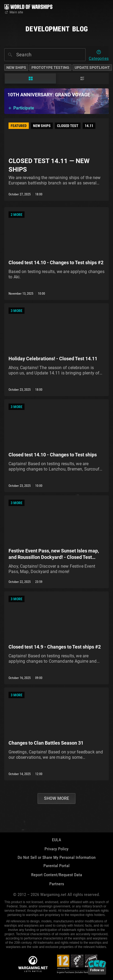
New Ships (16, 68)
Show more (57, 798)
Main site (14, 12)
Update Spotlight (92, 68)
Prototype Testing (50, 68)
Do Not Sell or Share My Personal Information (57, 857)
